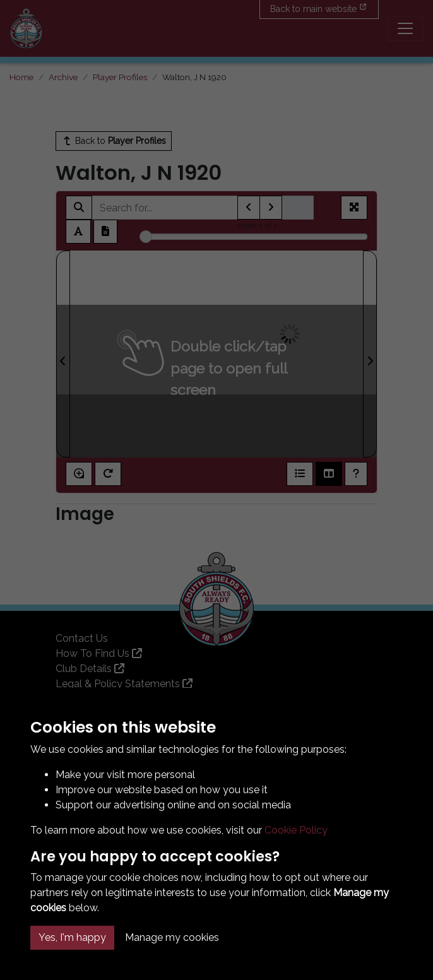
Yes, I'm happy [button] (72, 937)
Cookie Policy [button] (296, 830)
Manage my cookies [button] (172, 937)
